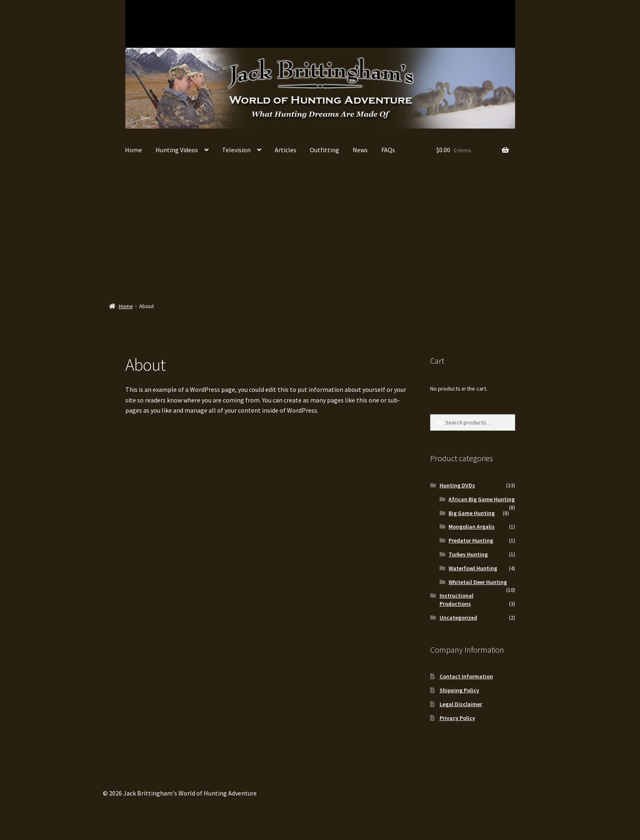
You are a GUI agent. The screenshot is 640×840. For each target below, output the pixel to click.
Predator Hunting (347, 23)
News (360, 150)
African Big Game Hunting (251, 23)
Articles (286, 150)
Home (133, 150)
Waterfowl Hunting (299, 23)
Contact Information (466, 676)
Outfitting (324, 150)
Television (236, 150)
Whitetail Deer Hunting (154, 23)
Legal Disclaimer (461, 704)
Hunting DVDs (457, 485)
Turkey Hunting (395, 23)
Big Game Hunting (203, 23)
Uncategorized (458, 618)
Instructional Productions (492, 23)
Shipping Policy (459, 690)
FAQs (388, 150)
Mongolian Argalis (443, 23)
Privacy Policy (457, 718)
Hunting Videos (177, 150)
